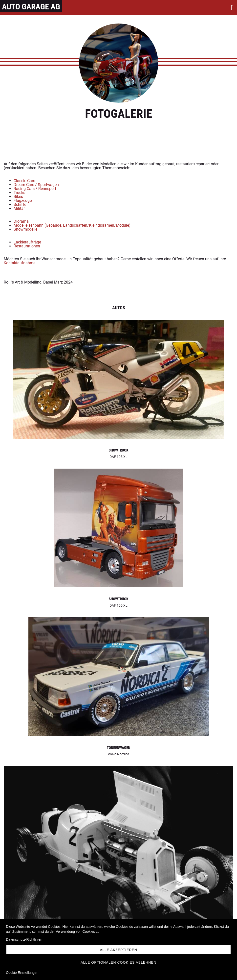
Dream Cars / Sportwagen (36, 185)
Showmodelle (25, 229)
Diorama (21, 221)
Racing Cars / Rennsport (35, 189)
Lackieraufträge (27, 242)
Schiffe (20, 204)
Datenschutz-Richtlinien (24, 939)
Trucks (19, 193)
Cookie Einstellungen (22, 973)
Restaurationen (27, 246)
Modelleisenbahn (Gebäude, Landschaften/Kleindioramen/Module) (72, 225)
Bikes (18, 197)
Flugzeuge (23, 201)
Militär (19, 208)
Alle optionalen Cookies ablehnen (118, 962)
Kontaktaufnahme (20, 263)
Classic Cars (24, 181)
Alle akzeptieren (118, 950)
